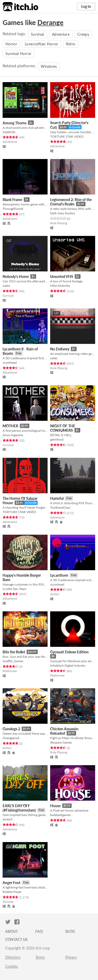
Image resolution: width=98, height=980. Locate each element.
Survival (38, 34)
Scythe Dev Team (15, 589)
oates (6, 286)
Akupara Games (61, 742)
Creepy (83, 34)
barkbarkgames (60, 815)
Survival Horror (18, 54)
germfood (57, 439)
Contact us (16, 939)
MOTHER (10, 426)
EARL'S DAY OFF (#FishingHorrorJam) (19, 808)
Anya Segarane (13, 435)
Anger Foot (11, 883)
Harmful (57, 498)
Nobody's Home (16, 276)
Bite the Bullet (14, 652)
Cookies (11, 966)
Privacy (71, 957)
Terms (40, 957)
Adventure (61, 34)
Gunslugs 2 (11, 729)
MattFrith (9, 132)
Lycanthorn (59, 575)
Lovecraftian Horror (42, 44)
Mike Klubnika (60, 286)
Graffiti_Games (13, 661)
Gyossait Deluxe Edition (69, 652)
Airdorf (7, 819)
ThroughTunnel (13, 209)
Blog (70, 931)
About (11, 931)
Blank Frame (12, 200)
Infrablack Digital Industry (68, 665)
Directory (13, 957)
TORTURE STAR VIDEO (67, 136)
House (55, 806)
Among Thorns (15, 123)
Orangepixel (11, 738)
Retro (71, 44)
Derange (50, 22)
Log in (86, 6)
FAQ (39, 931)
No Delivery (60, 349)
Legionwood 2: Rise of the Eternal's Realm (71, 202)
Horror (11, 44)
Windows (49, 66)
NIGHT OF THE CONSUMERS (63, 428)
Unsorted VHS (62, 276)
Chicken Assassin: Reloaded (65, 731)
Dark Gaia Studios (63, 213)
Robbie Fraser (12, 892)
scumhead (10, 363)
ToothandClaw (60, 507)
